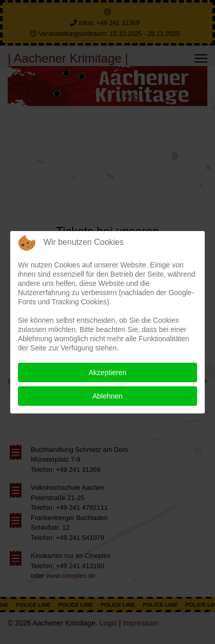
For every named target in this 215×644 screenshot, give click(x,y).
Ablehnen (107, 396)
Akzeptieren (107, 372)
